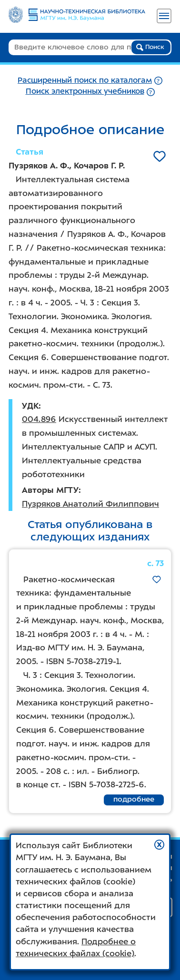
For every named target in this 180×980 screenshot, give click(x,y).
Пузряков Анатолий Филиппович (90, 504)
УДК (30, 406)
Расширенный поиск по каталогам (85, 80)
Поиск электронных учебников (85, 91)
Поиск (150, 47)
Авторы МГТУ (50, 490)
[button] (159, 845)
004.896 (39, 419)
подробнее (134, 799)
